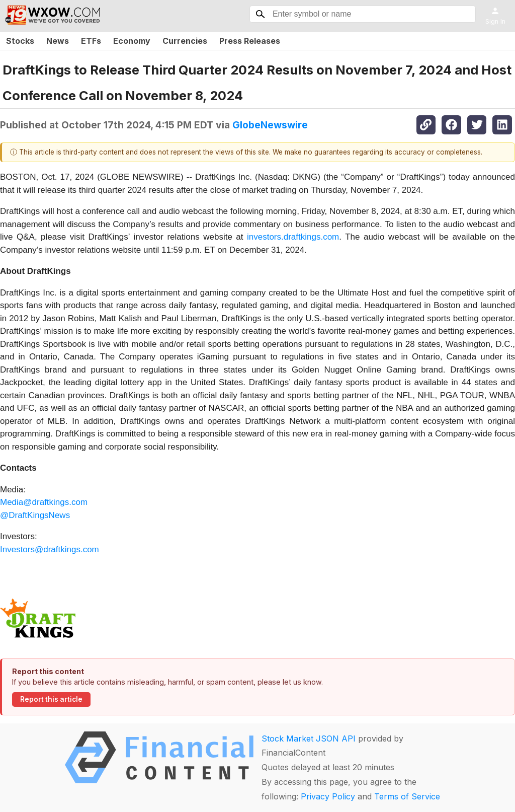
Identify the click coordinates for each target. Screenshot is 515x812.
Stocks (20, 41)
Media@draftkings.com (44, 502)
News (58, 41)
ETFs (91, 41)
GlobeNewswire (270, 125)
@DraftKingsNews (35, 515)
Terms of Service (407, 796)
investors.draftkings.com (293, 237)
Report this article (51, 699)
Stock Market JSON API (309, 739)
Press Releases (250, 41)
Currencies (185, 41)
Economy (132, 41)
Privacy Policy (328, 796)
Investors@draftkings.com (50, 549)
